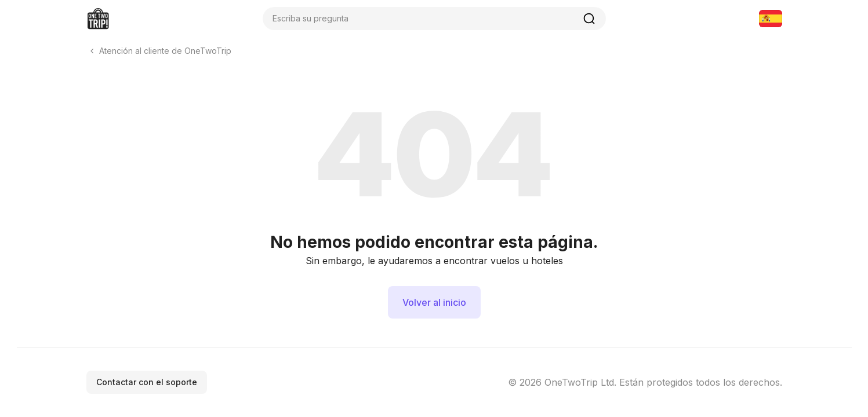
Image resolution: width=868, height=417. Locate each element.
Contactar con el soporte (147, 382)
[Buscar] (589, 19)
